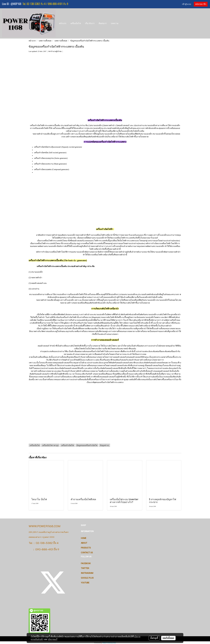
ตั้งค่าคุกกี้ (154, 638)
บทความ (115, 23)
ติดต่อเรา (103, 23)
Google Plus (87, 578)
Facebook (86, 563)
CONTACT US (87, 553)
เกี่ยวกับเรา (90, 23)
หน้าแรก (63, 23)
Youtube (85, 583)
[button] (123, 23)
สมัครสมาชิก (201, 4)
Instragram (87, 573)
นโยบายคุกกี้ (53, 639)
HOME (84, 538)
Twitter (85, 568)
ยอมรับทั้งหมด (168, 638)
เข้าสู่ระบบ (187, 4)
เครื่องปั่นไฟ (76, 23)
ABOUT (84, 543)
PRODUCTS (86, 548)
